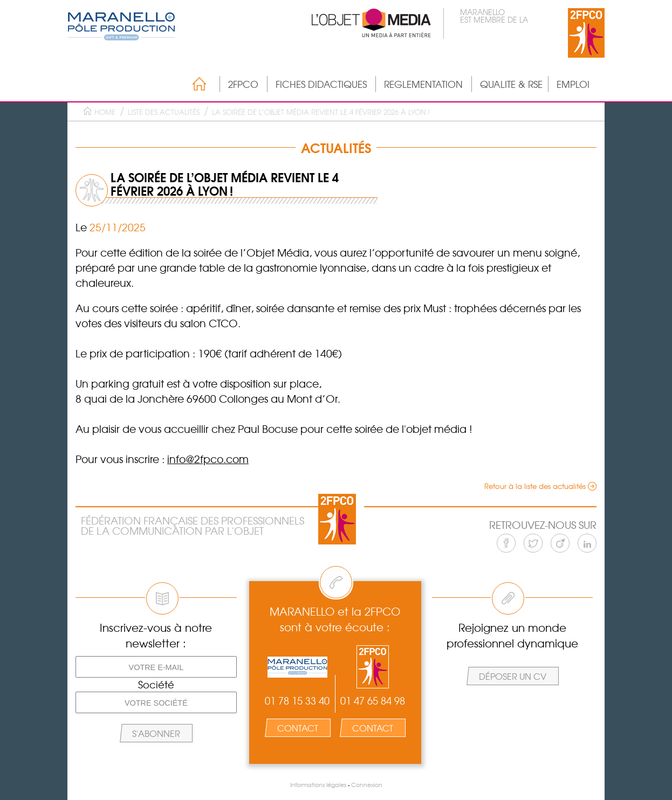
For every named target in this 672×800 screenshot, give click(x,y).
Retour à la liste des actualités (535, 486)
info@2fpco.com (208, 459)
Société (156, 685)
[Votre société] (156, 702)
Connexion (367, 785)
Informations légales (318, 785)
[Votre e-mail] (156, 667)
